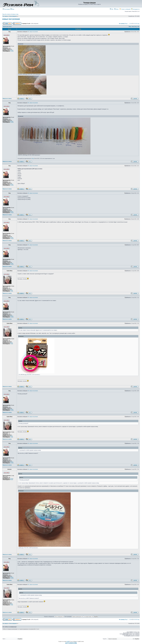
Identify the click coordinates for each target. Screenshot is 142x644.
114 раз (12, 51)
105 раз (12, 50)
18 (134, 24)
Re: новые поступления (33, 32)
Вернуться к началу (7, 99)
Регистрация (6, 9)
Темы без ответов (6, 14)
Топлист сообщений (125, 9)
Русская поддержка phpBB (71, 643)
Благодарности (135, 9)
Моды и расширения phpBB (71, 644)
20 (136, 24)
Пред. (126, 24)
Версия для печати (7, 27)
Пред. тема (131, 27)
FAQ (112, 9)
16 (131, 24)
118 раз (12, 479)
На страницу (122, 24)
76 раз (12, 291)
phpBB (68, 642)
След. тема (137, 27)
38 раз (11, 290)
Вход (12, 9)
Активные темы (15, 14)
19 (135, 24)
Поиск (116, 9)
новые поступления (11, 19)
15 (130, 24)
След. (138, 24)
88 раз (12, 480)
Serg (33, 159)
